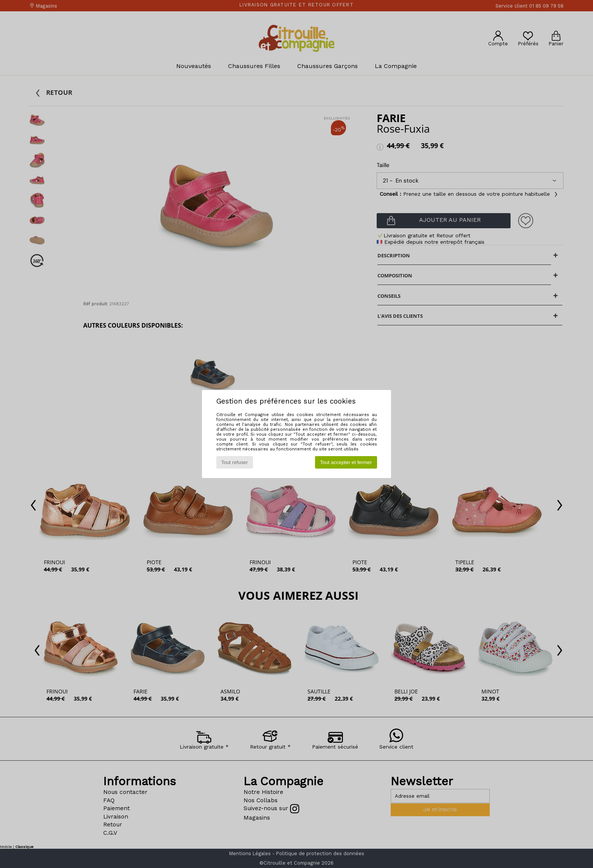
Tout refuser (234, 462)
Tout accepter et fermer (346, 462)
